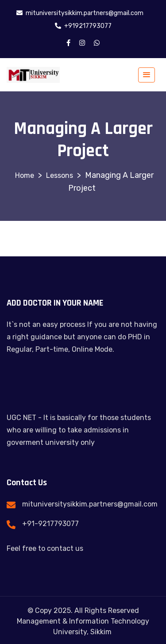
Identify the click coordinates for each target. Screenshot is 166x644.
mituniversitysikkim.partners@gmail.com (90, 504)
